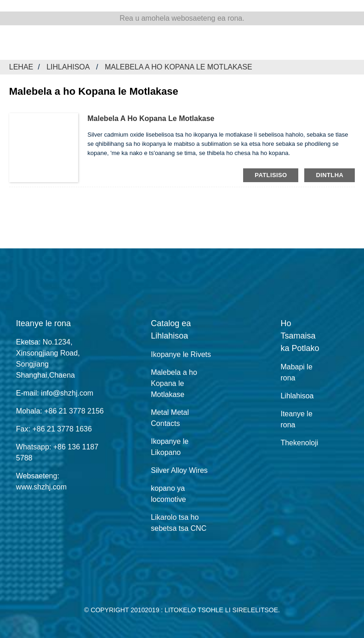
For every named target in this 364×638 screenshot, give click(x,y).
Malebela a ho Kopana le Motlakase (179, 67)
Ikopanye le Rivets (181, 354)
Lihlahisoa (68, 67)
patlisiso (271, 175)
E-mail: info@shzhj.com (55, 393)
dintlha (330, 175)
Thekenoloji (299, 443)
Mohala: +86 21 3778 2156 (60, 411)
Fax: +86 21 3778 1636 (54, 429)
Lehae (21, 67)
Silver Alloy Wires (179, 470)
